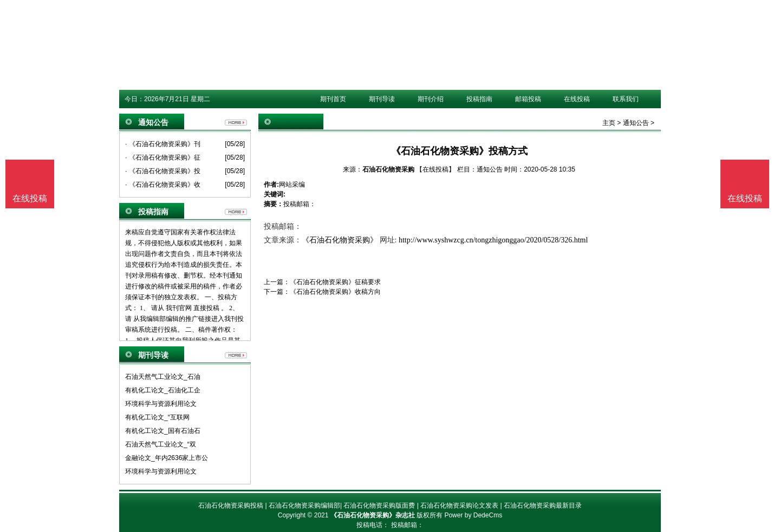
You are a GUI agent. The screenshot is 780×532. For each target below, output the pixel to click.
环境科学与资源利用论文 (161, 404)
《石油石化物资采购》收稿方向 (335, 292)
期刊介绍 (431, 99)
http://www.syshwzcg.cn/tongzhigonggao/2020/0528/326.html (493, 240)
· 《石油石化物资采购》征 (163, 157)
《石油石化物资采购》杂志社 (373, 515)
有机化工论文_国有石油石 (163, 431)
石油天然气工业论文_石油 (163, 377)
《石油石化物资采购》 (340, 240)
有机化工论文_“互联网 (157, 417)
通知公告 (636, 123)
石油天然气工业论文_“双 (161, 444)
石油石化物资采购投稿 (231, 505)
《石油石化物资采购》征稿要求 (335, 282)
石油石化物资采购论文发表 (459, 505)
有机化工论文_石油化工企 (163, 390)
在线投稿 (577, 99)
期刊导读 (382, 99)
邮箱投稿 (528, 99)
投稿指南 (479, 99)
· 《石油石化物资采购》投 (163, 171)
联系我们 (626, 99)
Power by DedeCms (473, 515)
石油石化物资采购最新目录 (543, 505)
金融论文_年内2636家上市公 (167, 458)
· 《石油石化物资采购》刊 (163, 144)
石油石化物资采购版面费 (379, 505)
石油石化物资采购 (388, 169)
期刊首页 (333, 99)
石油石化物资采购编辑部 (304, 505)
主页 (609, 123)
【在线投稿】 (435, 169)
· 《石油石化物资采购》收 (163, 185)
